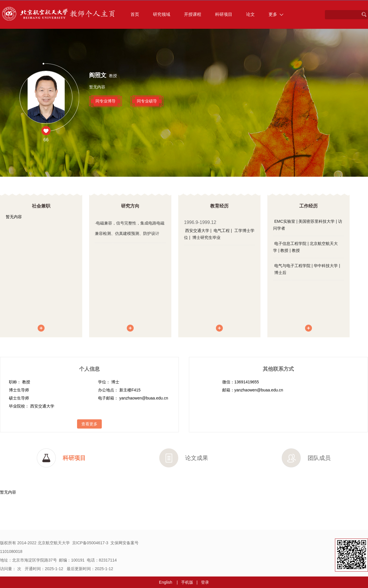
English (166, 582)
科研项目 (224, 14)
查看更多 (89, 424)
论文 (250, 14)
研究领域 (162, 14)
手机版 (187, 582)
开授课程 (193, 14)
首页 (135, 14)
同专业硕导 (147, 101)
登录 (205, 582)
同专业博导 (106, 101)
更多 (276, 14)
